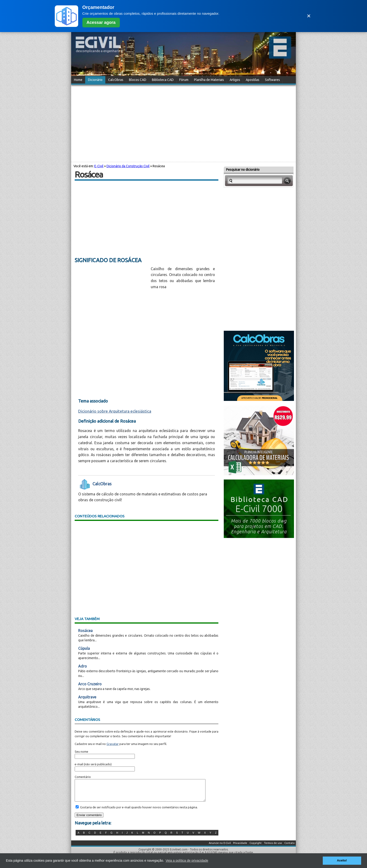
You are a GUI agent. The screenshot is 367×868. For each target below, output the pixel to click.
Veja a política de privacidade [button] (187, 861)
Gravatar (113, 744)
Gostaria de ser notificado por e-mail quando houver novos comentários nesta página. (139, 811)
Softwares (272, 80)
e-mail (79, 764)
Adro (83, 666)
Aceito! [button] (342, 861)
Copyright (256, 847)
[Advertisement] (183, 123)
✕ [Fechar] (309, 16)
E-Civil (99, 166)
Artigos (235, 80)
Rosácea (85, 631)
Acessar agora (101, 22)
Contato (290, 847)
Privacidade (240, 847)
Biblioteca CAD (163, 80)
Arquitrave (87, 697)
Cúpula (84, 648)
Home (78, 80)
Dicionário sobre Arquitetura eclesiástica (115, 411)
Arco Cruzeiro (90, 684)
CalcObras (116, 80)
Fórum (184, 80)
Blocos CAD (138, 80)
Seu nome (81, 752)
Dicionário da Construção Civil (128, 166)
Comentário (83, 777)
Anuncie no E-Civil (220, 847)
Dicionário (95, 80)
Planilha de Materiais (209, 80)
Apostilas (253, 80)
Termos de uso (273, 847)
